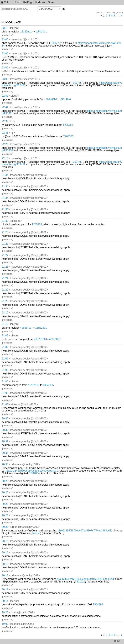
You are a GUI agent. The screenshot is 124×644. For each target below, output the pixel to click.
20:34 (5, 464)
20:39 (5, 430)
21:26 (5, 267)
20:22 (5, 527)
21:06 (5, 359)
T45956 (36, 533)
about (117, 641)
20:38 (5, 453)
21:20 (5, 290)
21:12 (5, 324)
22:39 (5, 121)
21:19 (5, 313)
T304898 (98, 605)
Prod (18, 2)
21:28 (5, 232)
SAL (5, 2)
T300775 (55, 43)
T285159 (37, 224)
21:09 (5, 335)
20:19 (5, 541)
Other (51, 2)
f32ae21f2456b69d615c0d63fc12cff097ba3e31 (31, 471)
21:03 (5, 404)
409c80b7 (51, 99)
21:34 (5, 175)
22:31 (5, 133)
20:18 (5, 575)
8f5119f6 (66, 99)
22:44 (5, 107)
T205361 (68, 125)
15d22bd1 (26, 32)
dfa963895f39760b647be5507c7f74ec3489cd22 (85, 531)
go (64, 9)
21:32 (5, 221)
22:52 (5, 96)
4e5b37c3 (26, 328)
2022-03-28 (11, 22)
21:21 (5, 278)
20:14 (5, 601)
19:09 (5, 624)
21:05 (5, 393)
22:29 (5, 144)
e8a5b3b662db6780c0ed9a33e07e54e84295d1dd (85, 579)
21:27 (5, 244)
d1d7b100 (40, 339)
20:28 (5, 481)
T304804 (34, 473)
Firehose (40, 2)
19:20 (5, 612)
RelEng (27, 2)
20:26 (5, 492)
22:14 (5, 158)
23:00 (5, 39)
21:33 (5, 209)
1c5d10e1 (41, 32)
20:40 (5, 418)
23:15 (5, 28)
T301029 (80, 582)
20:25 (5, 504)
